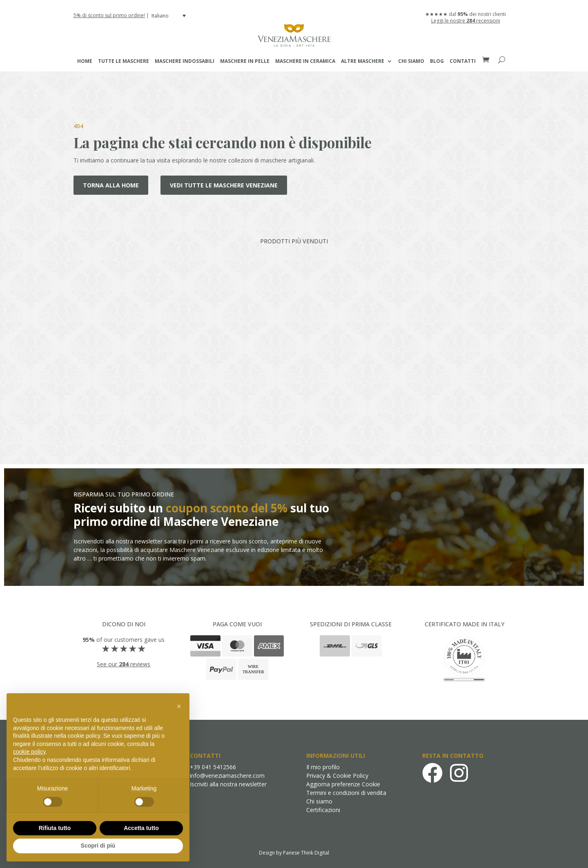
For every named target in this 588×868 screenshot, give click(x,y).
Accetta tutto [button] (141, 828)
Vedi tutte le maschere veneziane (224, 185)
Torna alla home (111, 185)
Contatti (463, 61)
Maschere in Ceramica (305, 61)
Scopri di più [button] (98, 846)
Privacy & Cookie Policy (337, 776)
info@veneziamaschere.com (227, 776)
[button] (179, 706)
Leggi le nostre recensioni (466, 21)
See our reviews (124, 664)
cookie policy (29, 752)
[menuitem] (169, 16)
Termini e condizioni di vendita (346, 793)
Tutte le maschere (124, 61)
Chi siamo (411, 61)
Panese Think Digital (306, 853)
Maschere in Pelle (245, 61)
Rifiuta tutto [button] (55, 828)
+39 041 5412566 (213, 767)
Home (85, 61)
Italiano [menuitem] (160, 16)
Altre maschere (363, 61)
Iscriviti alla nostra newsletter (228, 784)
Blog (437, 61)
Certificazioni (323, 810)
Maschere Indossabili (185, 61)
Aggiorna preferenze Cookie (343, 784)
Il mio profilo (323, 767)
